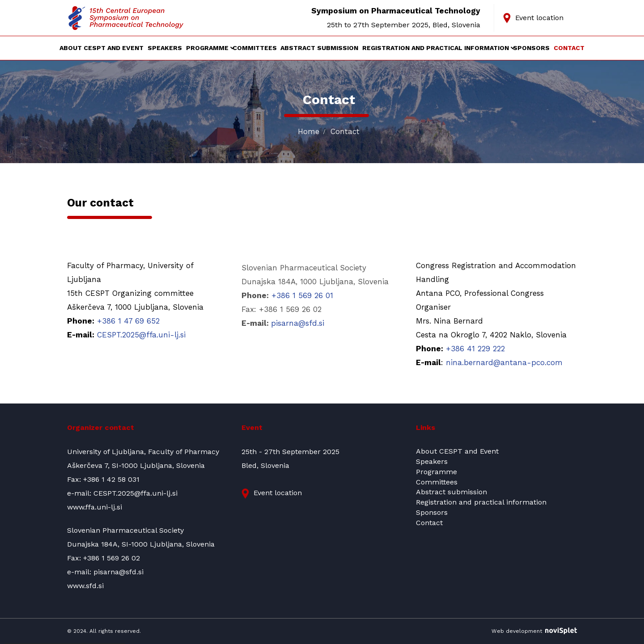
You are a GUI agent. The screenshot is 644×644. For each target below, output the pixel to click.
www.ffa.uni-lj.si (95, 507)
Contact (569, 48)
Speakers (165, 48)
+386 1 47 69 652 (128, 321)
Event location (539, 18)
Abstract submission (319, 48)
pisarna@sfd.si (298, 323)
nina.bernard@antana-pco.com (504, 362)
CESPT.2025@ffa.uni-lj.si (141, 335)
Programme (207, 48)
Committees (255, 48)
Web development (534, 631)
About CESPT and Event (102, 48)
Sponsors (531, 48)
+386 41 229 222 (475, 349)
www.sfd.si (85, 586)
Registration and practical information (436, 48)
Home (309, 131)
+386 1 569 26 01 (302, 295)
